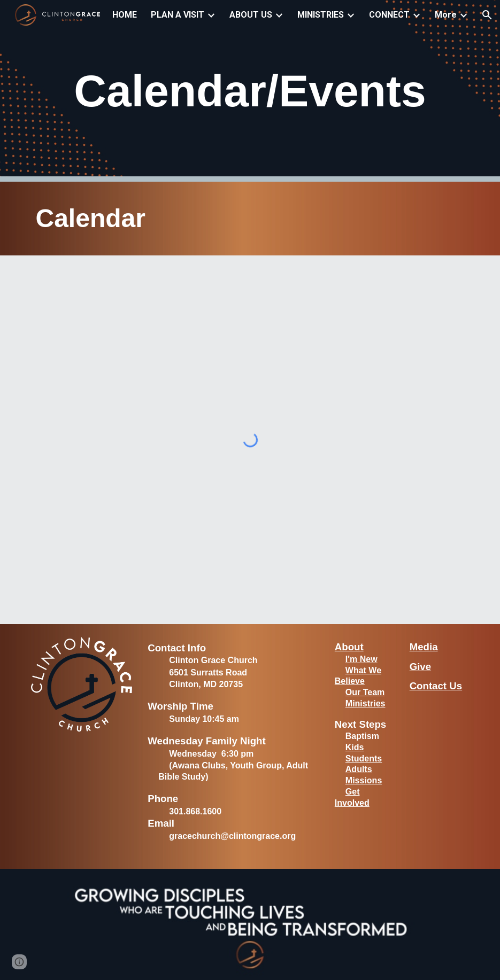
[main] (250, 91)
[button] (487, 15)
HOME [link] (125, 15)
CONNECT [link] (389, 15)
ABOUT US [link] (251, 15)
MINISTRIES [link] (321, 15)
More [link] (446, 15)
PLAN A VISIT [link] (178, 15)
